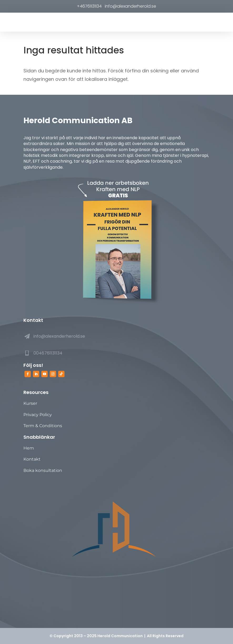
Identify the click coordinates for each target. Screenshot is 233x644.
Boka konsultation (43, 470)
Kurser (30, 403)
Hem (29, 448)
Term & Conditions (43, 426)
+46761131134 (90, 6)
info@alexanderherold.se (130, 6)
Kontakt (32, 459)
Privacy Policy (38, 415)
